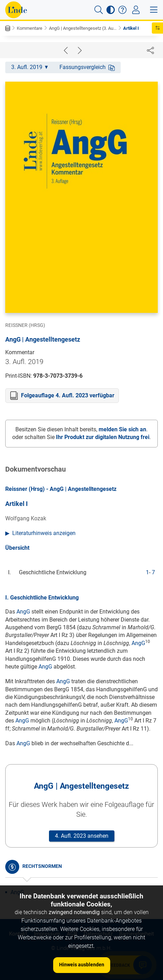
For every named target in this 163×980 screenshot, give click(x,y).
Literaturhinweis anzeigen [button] (44, 533)
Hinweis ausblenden (82, 965)
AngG (23, 612)
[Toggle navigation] (136, 10)
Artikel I (131, 28)
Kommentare (30, 28)
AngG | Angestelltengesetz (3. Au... (83, 28)
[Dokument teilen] (150, 50)
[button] (99, 10)
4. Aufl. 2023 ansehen (82, 836)
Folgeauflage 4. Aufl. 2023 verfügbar (68, 395)
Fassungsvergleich (87, 67)
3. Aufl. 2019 (30, 67)
